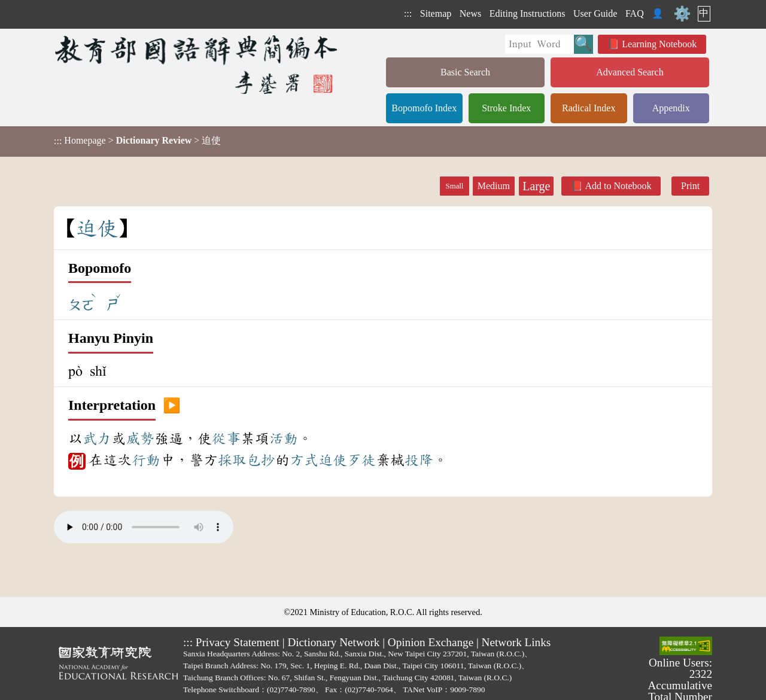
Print (690, 186)
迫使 (333, 460)
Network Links (516, 642)
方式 (304, 460)
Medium (494, 186)
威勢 (140, 439)
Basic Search (465, 72)
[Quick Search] (539, 44)
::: (408, 13)
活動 (284, 439)
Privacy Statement (238, 642)
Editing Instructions (528, 13)
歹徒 (361, 460)
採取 (232, 460)
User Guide (595, 13)
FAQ (635, 13)
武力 (97, 439)
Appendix (671, 108)
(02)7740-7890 (291, 690)
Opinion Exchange (431, 642)
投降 (419, 460)
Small (455, 186)
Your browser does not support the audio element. (144, 527)
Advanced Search (630, 72)
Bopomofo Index (424, 108)
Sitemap (436, 13)
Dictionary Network (333, 642)
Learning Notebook (659, 44)
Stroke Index (506, 108)
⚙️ (682, 14)
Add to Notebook (618, 186)
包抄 (261, 460)
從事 (226, 439)
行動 (146, 460)
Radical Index (589, 108)
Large (536, 186)
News (470, 13)
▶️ (172, 406)
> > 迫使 (137, 141)
